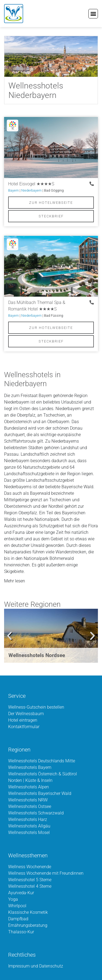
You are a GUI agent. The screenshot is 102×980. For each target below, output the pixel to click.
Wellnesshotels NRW (28, 800)
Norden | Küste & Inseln (30, 780)
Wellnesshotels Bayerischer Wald (40, 793)
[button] (93, 14)
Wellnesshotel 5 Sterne (30, 880)
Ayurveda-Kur (21, 893)
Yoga (13, 899)
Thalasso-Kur (21, 932)
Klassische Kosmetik (28, 912)
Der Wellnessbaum (26, 714)
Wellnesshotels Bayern (30, 767)
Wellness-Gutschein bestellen (36, 707)
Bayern (13, 190)
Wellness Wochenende (30, 867)
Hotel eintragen (23, 720)
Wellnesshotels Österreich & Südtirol (43, 774)
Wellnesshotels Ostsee (30, 806)
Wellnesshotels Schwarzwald (36, 813)
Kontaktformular (24, 727)
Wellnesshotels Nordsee (37, 655)
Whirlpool (17, 906)
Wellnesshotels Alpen (29, 787)
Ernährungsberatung (28, 925)
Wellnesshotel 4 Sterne (30, 886)
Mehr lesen (15, 581)
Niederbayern (31, 190)
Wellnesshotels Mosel (29, 832)
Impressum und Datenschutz (36, 966)
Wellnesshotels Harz (28, 819)
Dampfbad (18, 919)
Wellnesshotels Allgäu (29, 826)
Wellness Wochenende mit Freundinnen (46, 873)
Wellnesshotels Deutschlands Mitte (42, 761)
